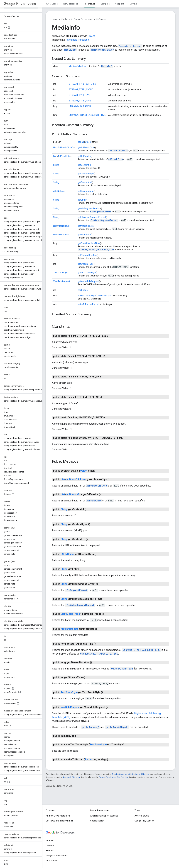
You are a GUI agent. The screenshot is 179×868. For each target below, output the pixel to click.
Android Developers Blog (58, 816)
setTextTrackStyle (87, 296)
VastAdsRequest (62, 281)
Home (55, 19)
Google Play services (83, 19)
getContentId (84, 165)
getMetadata (84, 235)
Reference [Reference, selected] (89, 4)
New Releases (71, 4)
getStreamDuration (87, 255)
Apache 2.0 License (72, 777)
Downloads (135, 4)
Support (120, 4)
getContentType (86, 174)
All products (52, 861)
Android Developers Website (104, 816)
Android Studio (142, 816)
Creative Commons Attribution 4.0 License (130, 774)
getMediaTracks (86, 226)
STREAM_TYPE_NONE (80, 101)
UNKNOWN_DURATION (80, 106)
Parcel (95, 304)
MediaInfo (70, 50)
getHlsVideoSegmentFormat (92, 217)
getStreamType (86, 264)
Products (66, 19)
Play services (20, 4)
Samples (105, 4)
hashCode (83, 290)
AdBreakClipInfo (66, 147)
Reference (101, 19)
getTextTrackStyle (87, 273)
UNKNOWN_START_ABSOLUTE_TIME (87, 115)
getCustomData (86, 191)
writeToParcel (85, 304)
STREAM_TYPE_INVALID (81, 89)
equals (81, 142)
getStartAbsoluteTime (89, 243)
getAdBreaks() (90, 727)
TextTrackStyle (61, 273)
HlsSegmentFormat (100, 212)
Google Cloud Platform (57, 856)
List (55, 147)
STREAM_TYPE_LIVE (79, 95)
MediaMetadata (61, 235)
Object (91, 36)
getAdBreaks (84, 156)
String (56, 165)
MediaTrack (64, 226)
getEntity (82, 200)
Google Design (97, 821)
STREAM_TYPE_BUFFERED (82, 84)
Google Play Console (145, 821)
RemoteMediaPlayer (102, 50)
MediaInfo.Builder (130, 46)
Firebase (50, 851)
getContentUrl (85, 182)
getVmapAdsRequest (88, 281)
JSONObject (59, 191)
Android (50, 841)
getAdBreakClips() (117, 727)
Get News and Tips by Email (59, 821)
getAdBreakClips (86, 147)
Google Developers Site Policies (113, 777)
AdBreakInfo (64, 156)
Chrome (50, 846)
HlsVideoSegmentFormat (104, 220)
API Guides (52, 4)
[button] (20, 39)
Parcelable (71, 40)
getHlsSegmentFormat (89, 208)
